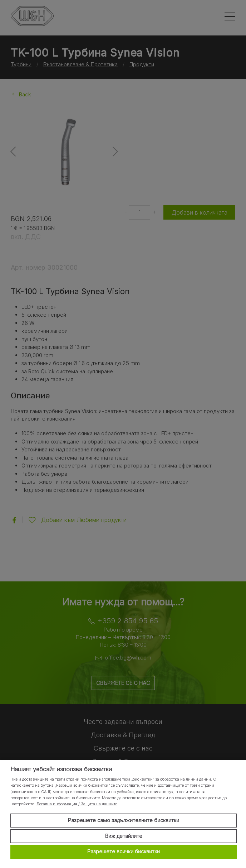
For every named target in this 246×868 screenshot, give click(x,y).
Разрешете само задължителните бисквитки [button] (124, 820)
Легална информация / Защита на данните (77, 804)
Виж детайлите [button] (124, 836)
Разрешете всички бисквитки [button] (124, 851)
